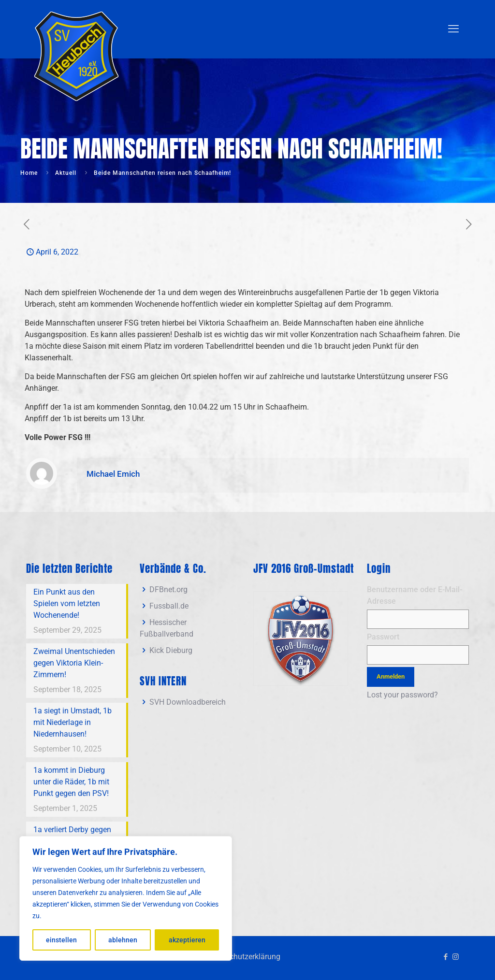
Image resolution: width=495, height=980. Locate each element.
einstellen (61, 940)
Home (29, 173)
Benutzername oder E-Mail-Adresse (415, 595)
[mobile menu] (453, 29)
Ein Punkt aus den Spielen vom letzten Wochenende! (67, 604)
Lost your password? (402, 695)
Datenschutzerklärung (243, 957)
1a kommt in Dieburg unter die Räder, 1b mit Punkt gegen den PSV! (71, 782)
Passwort (383, 637)
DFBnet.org (168, 589)
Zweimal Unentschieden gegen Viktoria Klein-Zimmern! (74, 663)
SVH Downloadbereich (188, 702)
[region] (126, 898)
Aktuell (66, 173)
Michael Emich (113, 474)
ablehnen (123, 940)
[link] (301, 639)
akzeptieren (187, 940)
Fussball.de (169, 606)
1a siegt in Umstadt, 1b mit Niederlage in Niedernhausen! (73, 722)
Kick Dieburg (171, 650)
